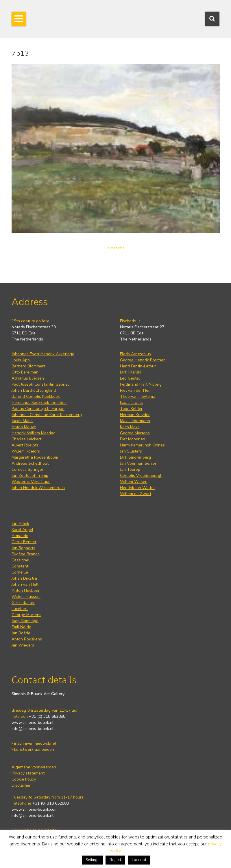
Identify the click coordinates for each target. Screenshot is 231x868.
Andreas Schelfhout (30, 463)
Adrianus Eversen (28, 378)
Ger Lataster (23, 603)
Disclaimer (21, 785)
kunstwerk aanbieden (33, 749)
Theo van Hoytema (138, 397)
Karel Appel (22, 530)
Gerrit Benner (24, 542)
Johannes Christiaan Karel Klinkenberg (47, 415)
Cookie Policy (24, 779)
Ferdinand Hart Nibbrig (141, 384)
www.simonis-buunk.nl (33, 723)
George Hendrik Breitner (142, 360)
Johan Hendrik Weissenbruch (38, 488)
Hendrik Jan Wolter (137, 488)
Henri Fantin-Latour (138, 366)
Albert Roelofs (25, 445)
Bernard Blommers (29, 366)
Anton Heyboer (26, 590)
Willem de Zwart (136, 494)
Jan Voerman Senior (138, 463)
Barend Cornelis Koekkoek (36, 397)
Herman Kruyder (135, 415)
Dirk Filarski (131, 372)
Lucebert (20, 609)
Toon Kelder (131, 409)
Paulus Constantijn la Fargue (38, 409)
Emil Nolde (21, 627)
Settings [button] (93, 860)
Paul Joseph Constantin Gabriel (40, 384)
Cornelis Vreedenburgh (141, 476)
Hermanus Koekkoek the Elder (39, 403)
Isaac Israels (131, 403)
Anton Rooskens (27, 639)
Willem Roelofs (26, 451)
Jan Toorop (130, 469)
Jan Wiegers (23, 645)
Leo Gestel (130, 378)
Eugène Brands (26, 554)
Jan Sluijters (131, 451)
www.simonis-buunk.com (35, 809)
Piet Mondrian (133, 439)
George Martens (135, 433)
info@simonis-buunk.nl (33, 729)
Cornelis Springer (27, 469)
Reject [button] (115, 860)
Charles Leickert (26, 439)
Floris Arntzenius (135, 354)
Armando (20, 536)
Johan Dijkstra (24, 578)
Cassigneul (22, 560)
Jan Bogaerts (23, 548)
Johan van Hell (25, 584)
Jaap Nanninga (25, 621)
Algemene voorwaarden (34, 767)
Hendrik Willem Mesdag (34, 433)
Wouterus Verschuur (31, 482)
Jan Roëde (21, 633)
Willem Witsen (134, 482)
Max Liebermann (135, 421)
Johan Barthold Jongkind (34, 390)
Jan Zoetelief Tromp (30, 476)
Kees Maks (130, 427)
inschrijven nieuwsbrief (34, 743)
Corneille (20, 572)
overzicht (116, 248)
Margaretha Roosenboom (35, 457)
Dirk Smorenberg (135, 457)
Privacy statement (28, 773)
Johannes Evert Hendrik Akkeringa (43, 354)
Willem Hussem (26, 597)
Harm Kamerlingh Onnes (142, 445)
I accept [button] (139, 860)
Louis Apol (21, 360)
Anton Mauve (24, 427)
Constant (20, 566)
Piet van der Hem (136, 390)
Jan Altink (20, 524)
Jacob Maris (22, 421)
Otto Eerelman (25, 372)
